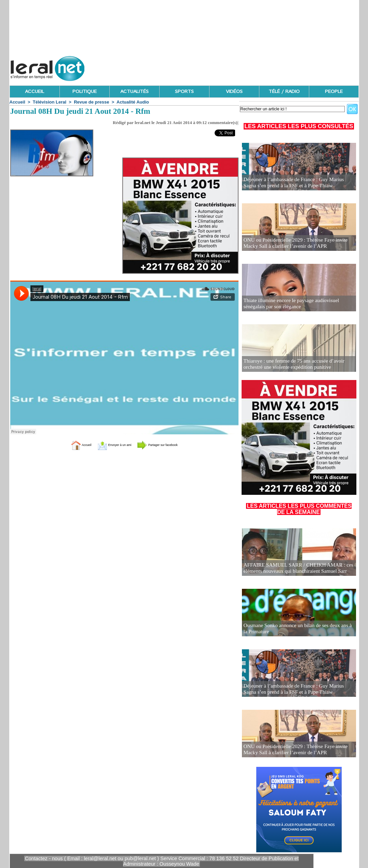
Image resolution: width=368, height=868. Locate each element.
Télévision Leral (50, 102)
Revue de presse (91, 102)
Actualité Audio (133, 102)
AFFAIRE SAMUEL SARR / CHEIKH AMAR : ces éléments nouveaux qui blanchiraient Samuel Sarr (294, 568)
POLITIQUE (85, 92)
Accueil (17, 102)
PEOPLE (334, 92)
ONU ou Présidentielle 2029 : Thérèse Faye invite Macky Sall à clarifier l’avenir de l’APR (299, 243)
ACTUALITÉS (134, 92)
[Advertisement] (234, 67)
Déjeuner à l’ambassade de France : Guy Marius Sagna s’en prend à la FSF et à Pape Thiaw (296, 183)
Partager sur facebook (170, 444)
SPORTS (184, 92)
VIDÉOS (234, 92)
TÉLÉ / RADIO (284, 92)
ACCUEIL (35, 92)
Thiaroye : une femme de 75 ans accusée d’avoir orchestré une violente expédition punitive (290, 364)
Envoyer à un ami (107, 444)
